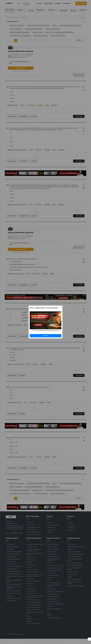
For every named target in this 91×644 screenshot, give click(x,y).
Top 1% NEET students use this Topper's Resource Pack (45, 331)
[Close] (61, 307)
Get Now (45, 336)
